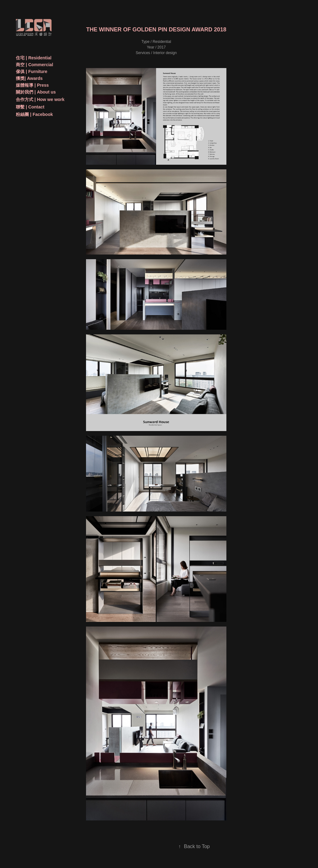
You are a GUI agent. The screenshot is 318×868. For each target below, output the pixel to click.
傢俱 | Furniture (32, 71)
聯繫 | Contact (30, 107)
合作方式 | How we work (40, 99)
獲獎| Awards (29, 78)
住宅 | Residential (34, 58)
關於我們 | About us (36, 92)
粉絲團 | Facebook (34, 114)
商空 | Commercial (34, 65)
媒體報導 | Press (32, 85)
